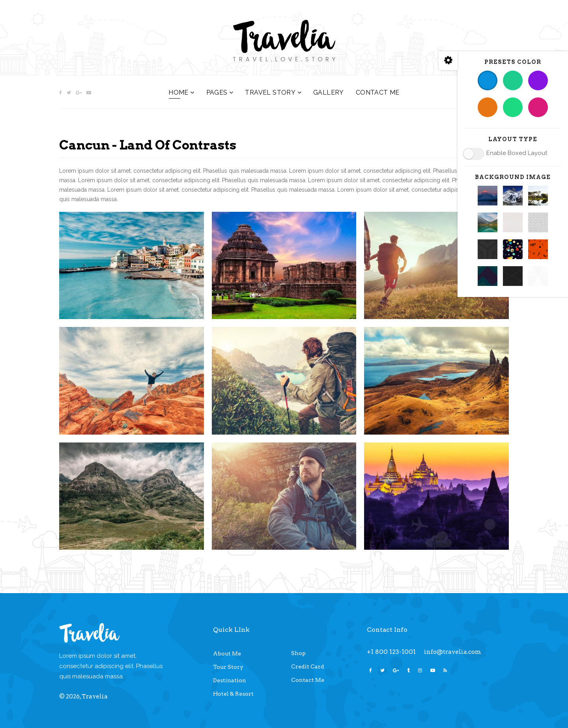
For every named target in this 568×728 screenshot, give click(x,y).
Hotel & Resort (233, 694)
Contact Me (378, 92)
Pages (217, 92)
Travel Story (270, 92)
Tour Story (228, 667)
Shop (298, 653)
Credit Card (308, 666)
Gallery (329, 92)
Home (178, 92)
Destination (230, 680)
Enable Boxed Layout (517, 153)
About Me (227, 653)
